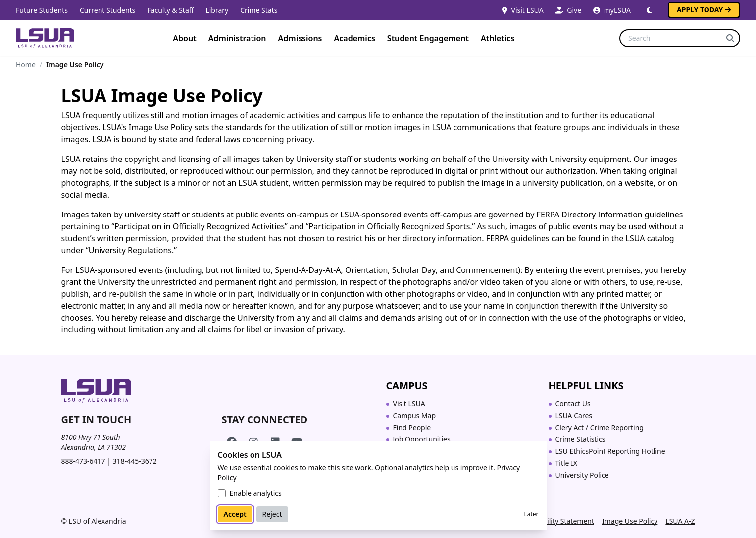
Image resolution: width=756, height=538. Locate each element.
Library (217, 10)
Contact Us (573, 403)
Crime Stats (259, 10)
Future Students (42, 10)
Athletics (498, 38)
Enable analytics (256, 493)
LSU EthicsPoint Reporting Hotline (610, 451)
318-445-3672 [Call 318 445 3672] (135, 461)
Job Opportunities (422, 439)
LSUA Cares (574, 415)
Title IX (567, 463)
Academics (354, 38)
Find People (412, 427)
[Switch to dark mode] (649, 10)
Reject (272, 514)
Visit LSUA (523, 10)
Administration (237, 38)
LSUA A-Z (680, 521)
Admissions (300, 38)
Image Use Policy (630, 521)
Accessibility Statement (557, 521)
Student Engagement (428, 38)
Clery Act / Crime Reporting (600, 427)
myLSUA (612, 10)
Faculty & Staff (170, 10)
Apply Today (704, 10)
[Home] (45, 38)
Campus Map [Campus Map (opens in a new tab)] (415, 415)
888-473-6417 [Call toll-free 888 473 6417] (83, 461)
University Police (582, 475)
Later (531, 514)
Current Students (107, 10)
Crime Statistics (580, 439)
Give (568, 10)
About (184, 38)
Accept (235, 514)
